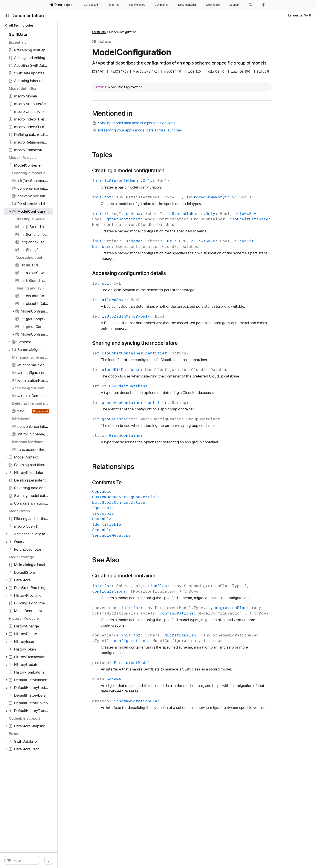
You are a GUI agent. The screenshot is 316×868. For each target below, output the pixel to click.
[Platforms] (113, 5)
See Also (129, 560)
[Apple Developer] (62, 5)
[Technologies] (137, 5)
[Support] (234, 5)
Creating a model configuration (152, 171)
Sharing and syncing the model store (158, 343)
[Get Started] (91, 5)
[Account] (264, 5)
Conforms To (130, 482)
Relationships (136, 467)
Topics (126, 155)
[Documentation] (187, 5)
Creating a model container (147, 576)
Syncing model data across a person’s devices (157, 123)
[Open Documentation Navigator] (7, 15)
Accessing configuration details (152, 273)
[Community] (162, 5)
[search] (41, 860)
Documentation (28, 15)
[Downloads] (213, 5)
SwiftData (122, 32)
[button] (250, 5)
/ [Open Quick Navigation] (86, 860)
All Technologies (19, 26)
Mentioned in (136, 113)
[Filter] (43, 860)
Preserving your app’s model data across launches (160, 130)
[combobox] (43, 860)
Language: (296, 15)
